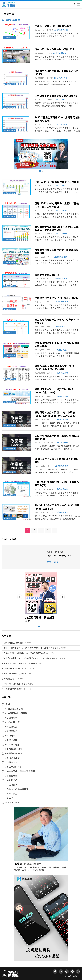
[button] (62, 597)
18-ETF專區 (11, 794)
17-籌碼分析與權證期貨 (17, 789)
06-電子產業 (11, 740)
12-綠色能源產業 (9, 37)
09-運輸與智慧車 (14, 753)
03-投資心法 (11, 727)
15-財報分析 (11, 780)
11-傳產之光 (11, 762)
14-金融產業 (11, 776)
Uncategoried (12, 802)
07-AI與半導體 (12, 744)
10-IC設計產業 (12, 758)
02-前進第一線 (13, 722)
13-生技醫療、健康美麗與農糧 (20, 771)
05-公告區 (10, 735)
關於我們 (68, 976)
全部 (8, 704)
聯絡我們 (77, 976)
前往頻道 (51, 562)
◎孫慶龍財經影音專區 (16, 713)
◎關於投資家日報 (14, 709)
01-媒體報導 (11, 718)
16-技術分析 (11, 785)
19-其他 (9, 798)
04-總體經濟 (11, 731)
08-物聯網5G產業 (14, 749)
